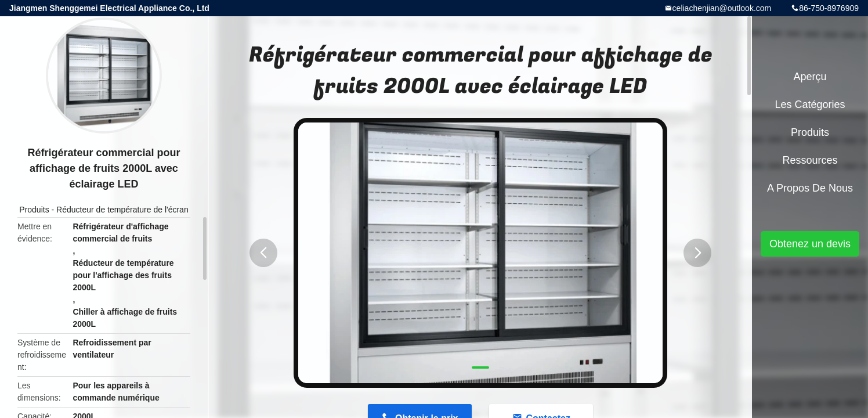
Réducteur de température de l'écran (122, 210)
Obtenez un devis (810, 244)
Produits (34, 210)
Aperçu (810, 77)
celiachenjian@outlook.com (722, 8)
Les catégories (810, 105)
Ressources (810, 160)
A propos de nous (810, 188)
